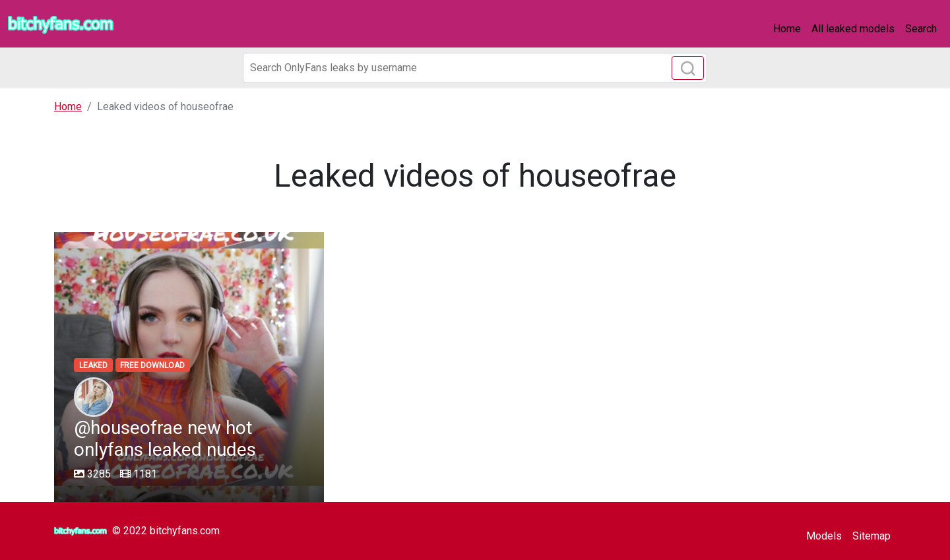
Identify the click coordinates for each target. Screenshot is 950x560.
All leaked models (853, 29)
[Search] (475, 68)
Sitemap (871, 536)
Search (921, 29)
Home (787, 29)
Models (824, 536)
